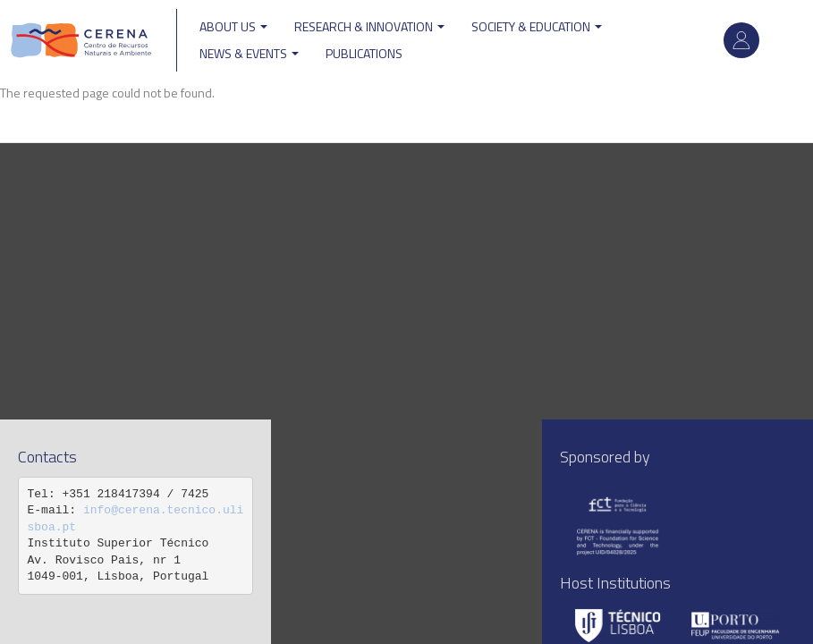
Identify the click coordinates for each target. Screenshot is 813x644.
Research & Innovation (369, 26)
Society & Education (537, 26)
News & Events (249, 53)
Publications (364, 53)
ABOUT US (233, 26)
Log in (741, 40)
